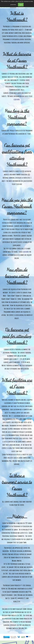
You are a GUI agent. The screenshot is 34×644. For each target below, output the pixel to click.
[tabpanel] (17, 321)
